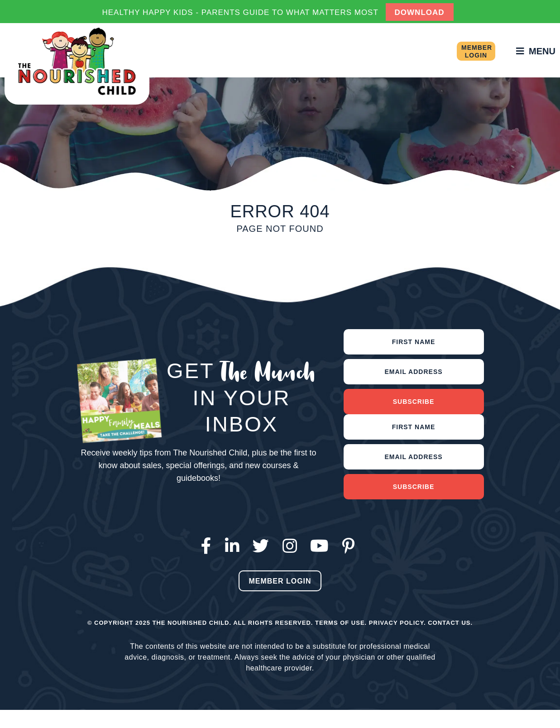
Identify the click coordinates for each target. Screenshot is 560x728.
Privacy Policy (396, 623)
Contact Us (449, 623)
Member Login (477, 51)
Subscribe (414, 402)
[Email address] (414, 372)
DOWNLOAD (420, 12)
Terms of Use (340, 623)
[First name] (414, 342)
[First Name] (414, 427)
